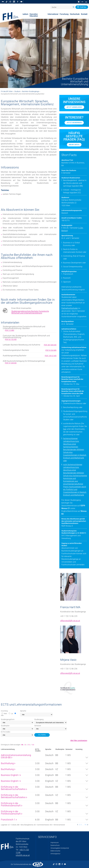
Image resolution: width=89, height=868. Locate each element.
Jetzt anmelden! (74, 107)
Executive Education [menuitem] (34, 15)
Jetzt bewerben (74, 123)
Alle (2, 715)
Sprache (23, 711)
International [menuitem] (53, 14)
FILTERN (42, 735)
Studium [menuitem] (25, 14)
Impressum (55, 843)
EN (82, 2)
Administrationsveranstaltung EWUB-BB (16, 756)
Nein (5, 714)
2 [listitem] (79, 825)
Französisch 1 (9, 820)
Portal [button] (82, 7)
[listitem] (88, 825)
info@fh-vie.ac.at (23, 855)
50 (29, 745)
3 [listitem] (81, 825)
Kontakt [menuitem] (84, 14)
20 (26, 745)
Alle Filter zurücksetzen (79, 740)
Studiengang (39, 719)
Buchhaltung (8, 763)
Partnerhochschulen (70, 308)
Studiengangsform (8, 719)
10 (22, 745)
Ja (12, 714)
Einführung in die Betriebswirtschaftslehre (14, 788)
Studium (17, 91)
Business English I (11, 775)
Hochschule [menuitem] (75, 14)
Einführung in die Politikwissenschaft (12, 804)
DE (86, 2)
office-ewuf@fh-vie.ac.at (70, 621)
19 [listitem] (85, 825)
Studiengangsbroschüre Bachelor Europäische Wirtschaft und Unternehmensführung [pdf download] (30, 312)
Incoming (4, 711)
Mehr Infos (74, 145)
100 (33, 745)
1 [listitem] (78, 825)
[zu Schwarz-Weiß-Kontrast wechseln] (79, 2)
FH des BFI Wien (7, 91)
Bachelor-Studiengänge (31, 91)
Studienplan (5, 726)
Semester (38, 726)
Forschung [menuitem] (64, 14)
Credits (6, 732)
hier (65, 429)
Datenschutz (55, 845)
